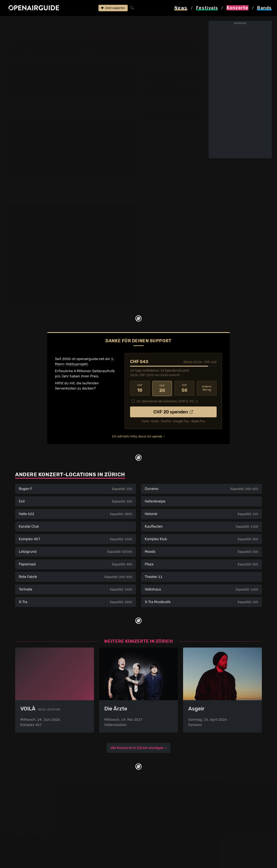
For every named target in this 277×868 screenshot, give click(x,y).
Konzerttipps (89, 803)
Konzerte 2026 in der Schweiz (102, 839)
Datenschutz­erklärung (159, 818)
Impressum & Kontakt (158, 824)
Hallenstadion (70, 22)
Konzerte (33, 22)
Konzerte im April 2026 (97, 824)
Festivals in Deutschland (35, 813)
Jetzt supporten (113, 8)
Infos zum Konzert (160, 77)
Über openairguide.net (159, 803)
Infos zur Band (190, 75)
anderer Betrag (207, 388)
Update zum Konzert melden (175, 117)
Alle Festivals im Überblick (36, 844)
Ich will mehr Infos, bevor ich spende (137, 436)
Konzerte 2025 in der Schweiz (102, 834)
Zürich (49, 22)
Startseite (13, 22)
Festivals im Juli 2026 (33, 834)
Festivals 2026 (27, 818)
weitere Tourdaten (175, 91)
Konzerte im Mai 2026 (96, 829)
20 (162, 388)
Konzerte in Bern (92, 813)
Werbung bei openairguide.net (166, 813)
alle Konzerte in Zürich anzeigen (137, 747)
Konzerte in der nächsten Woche (104, 818)
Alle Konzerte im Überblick (99, 844)
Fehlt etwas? (123, 212)
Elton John (95, 22)
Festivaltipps (26, 803)
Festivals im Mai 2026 (33, 824)
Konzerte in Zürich (93, 808)
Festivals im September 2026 (39, 839)
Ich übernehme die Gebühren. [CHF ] (165, 401)
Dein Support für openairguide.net (169, 808)
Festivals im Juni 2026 (34, 829)
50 (184, 388)
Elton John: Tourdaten (40, 211)
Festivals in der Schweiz (35, 808)
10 (140, 388)
